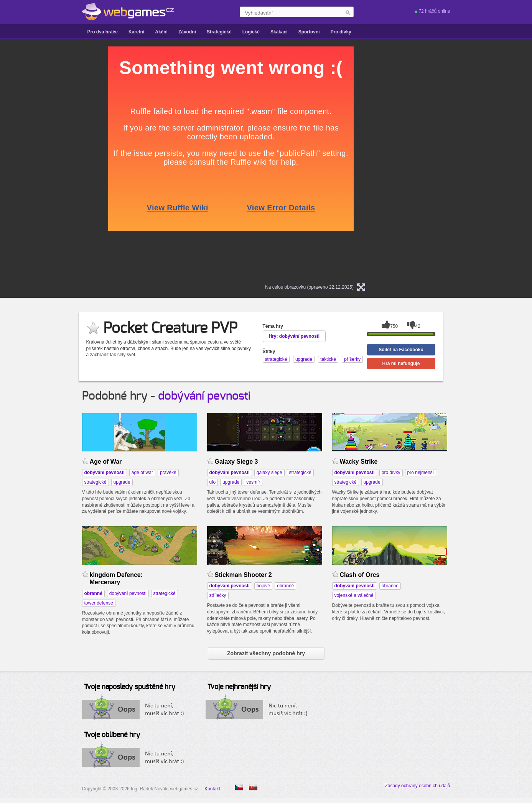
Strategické (219, 32)
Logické (251, 32)
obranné (285, 586)
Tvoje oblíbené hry (112, 735)
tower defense (99, 603)
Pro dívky (341, 32)
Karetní (136, 32)
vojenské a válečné (354, 595)
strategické (96, 482)
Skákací (279, 32)
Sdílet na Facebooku (401, 350)
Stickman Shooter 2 (243, 575)
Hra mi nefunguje (401, 363)
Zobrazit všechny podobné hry (266, 653)
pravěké (168, 473)
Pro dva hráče (103, 32)
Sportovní (309, 32)
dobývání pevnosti (204, 396)
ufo (213, 482)
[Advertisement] (36, 162)
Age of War (106, 462)
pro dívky (391, 473)
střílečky (218, 595)
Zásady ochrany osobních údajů (417, 786)
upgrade (122, 482)
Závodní (187, 32)
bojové (263, 586)
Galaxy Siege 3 (236, 462)
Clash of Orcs (360, 575)
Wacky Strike (359, 462)
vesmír (253, 482)
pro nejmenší (421, 473)
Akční (161, 32)
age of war (142, 473)
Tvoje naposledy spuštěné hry (130, 687)
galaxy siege (269, 473)
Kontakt (212, 789)
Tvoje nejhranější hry (239, 687)
